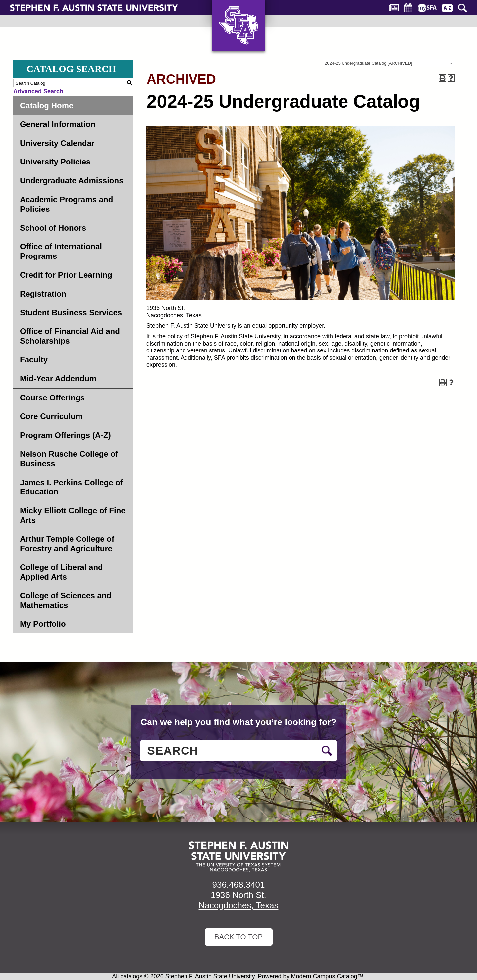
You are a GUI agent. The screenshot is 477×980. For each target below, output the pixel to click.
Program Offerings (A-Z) (65, 435)
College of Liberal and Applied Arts (61, 572)
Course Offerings (52, 398)
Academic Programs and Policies (66, 204)
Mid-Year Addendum (58, 378)
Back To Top (238, 937)
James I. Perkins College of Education (71, 487)
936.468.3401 (238, 885)
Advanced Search (38, 91)
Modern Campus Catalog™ (327, 976)
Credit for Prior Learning (66, 275)
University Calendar (57, 143)
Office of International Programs (61, 251)
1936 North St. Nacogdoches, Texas (239, 900)
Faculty (34, 360)
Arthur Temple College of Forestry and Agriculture (67, 544)
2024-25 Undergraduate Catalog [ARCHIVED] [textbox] (368, 63)
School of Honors (53, 228)
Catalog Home (47, 105)
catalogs (131, 976)
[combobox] (389, 63)
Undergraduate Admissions (72, 181)
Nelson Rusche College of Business (69, 459)
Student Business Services (71, 313)
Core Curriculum (51, 416)
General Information (58, 124)
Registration (43, 294)
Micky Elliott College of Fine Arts (73, 515)
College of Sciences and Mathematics (66, 600)
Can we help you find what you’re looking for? (238, 722)
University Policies (55, 162)
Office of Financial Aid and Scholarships (70, 336)
